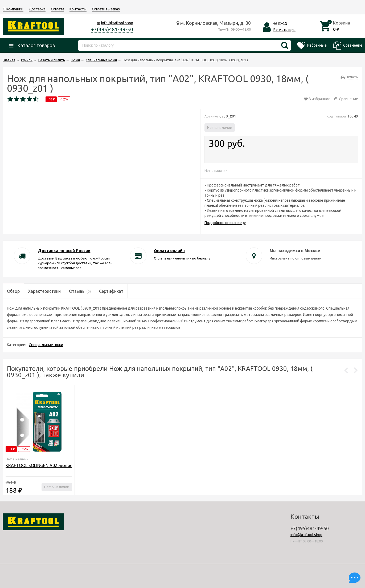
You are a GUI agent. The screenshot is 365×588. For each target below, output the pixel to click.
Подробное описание (223, 223)
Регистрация (284, 30)
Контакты (78, 9)
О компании (13, 9)
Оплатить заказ (106, 9)
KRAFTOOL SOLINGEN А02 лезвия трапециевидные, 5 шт (62, 465)
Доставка (37, 9)
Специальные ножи (46, 345)
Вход (282, 23)
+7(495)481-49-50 (112, 29)
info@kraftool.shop (117, 23)
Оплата (58, 9)
